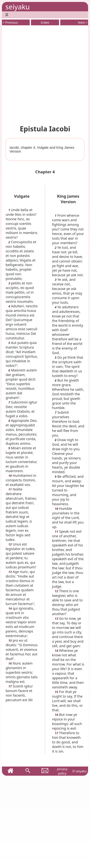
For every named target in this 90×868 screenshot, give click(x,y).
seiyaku (17, 7)
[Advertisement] (45, 74)
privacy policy (62, 771)
